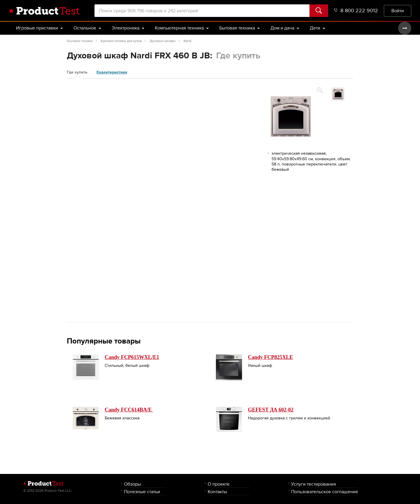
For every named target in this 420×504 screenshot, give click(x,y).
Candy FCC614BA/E (129, 410)
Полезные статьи (142, 492)
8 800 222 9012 (356, 11)
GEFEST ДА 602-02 (271, 410)
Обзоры (132, 484)
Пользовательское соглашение (325, 492)
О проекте (219, 484)
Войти (398, 11)
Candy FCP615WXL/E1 (132, 357)
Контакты (217, 492)
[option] (338, 94)
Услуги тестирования (314, 484)
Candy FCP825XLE (271, 357)
